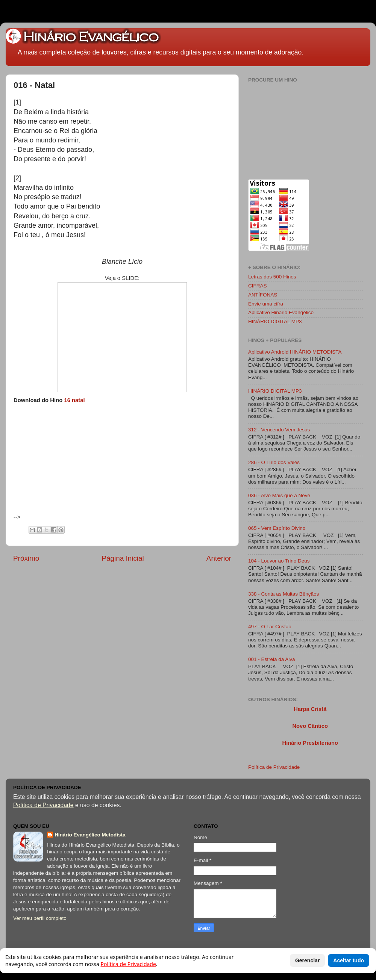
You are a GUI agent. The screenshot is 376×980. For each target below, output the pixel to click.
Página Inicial (123, 558)
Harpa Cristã (310, 709)
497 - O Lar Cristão (270, 627)
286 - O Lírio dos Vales (274, 462)
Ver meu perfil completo (40, 918)
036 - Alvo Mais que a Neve (279, 495)
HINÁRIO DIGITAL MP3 (275, 321)
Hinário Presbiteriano (310, 743)
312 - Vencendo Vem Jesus (279, 430)
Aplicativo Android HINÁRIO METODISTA (295, 352)
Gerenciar (307, 960)
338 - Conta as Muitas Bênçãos (284, 594)
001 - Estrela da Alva (272, 659)
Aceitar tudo (349, 960)
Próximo (26, 558)
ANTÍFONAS (263, 295)
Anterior (219, 558)
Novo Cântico (310, 726)
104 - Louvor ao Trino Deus (279, 561)
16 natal (74, 400)
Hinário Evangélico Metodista (90, 835)
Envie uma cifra (266, 304)
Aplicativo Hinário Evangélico (281, 312)
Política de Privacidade (274, 767)
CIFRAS (258, 286)
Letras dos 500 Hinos (272, 277)
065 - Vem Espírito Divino (277, 528)
